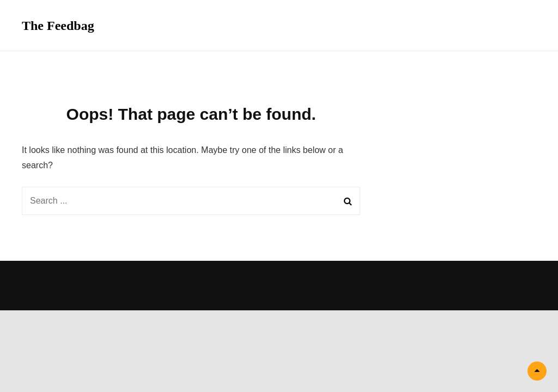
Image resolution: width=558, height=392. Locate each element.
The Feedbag (58, 26)
